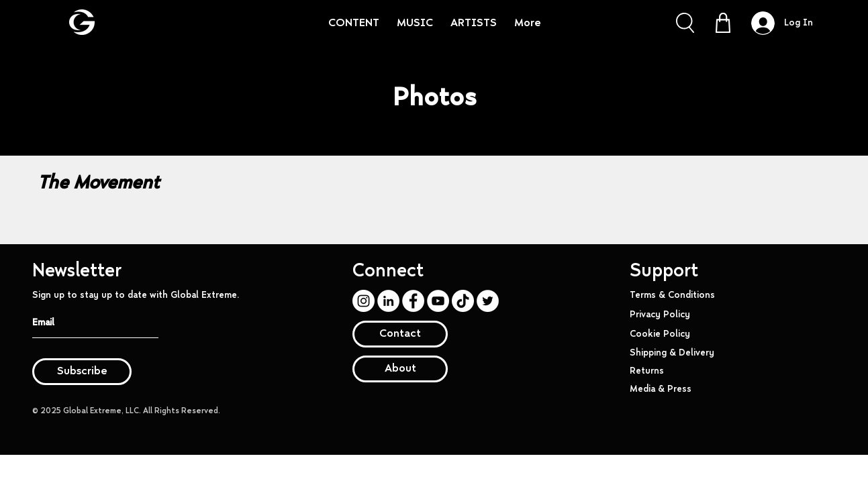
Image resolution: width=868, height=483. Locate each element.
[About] (400, 369)
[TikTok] (463, 301)
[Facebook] (413, 301)
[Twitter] (488, 301)
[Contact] (400, 334)
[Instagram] (364, 301)
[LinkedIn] (388, 301)
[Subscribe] (82, 372)
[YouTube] (438, 301)
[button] (685, 23)
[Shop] (723, 23)
